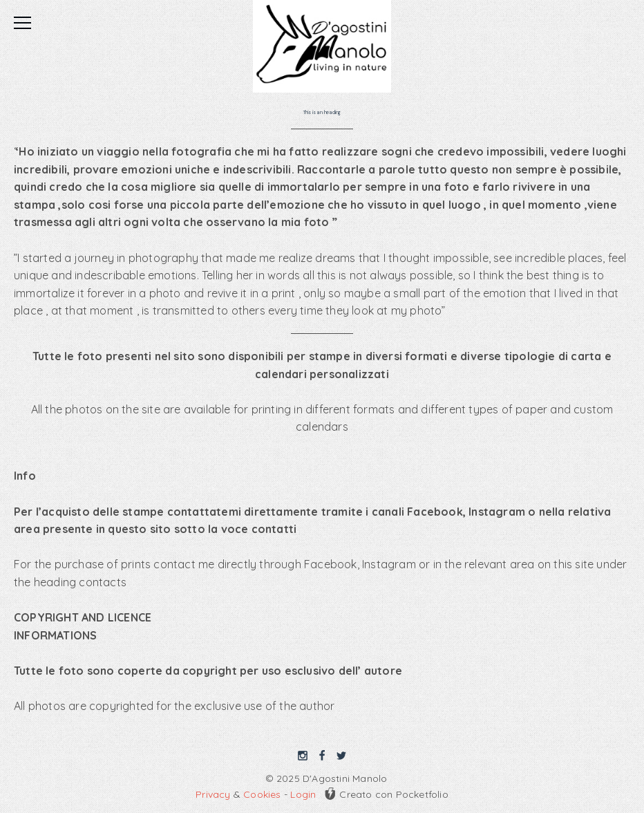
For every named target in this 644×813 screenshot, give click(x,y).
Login (303, 794)
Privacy (213, 794)
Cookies (262, 794)
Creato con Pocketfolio (386, 794)
